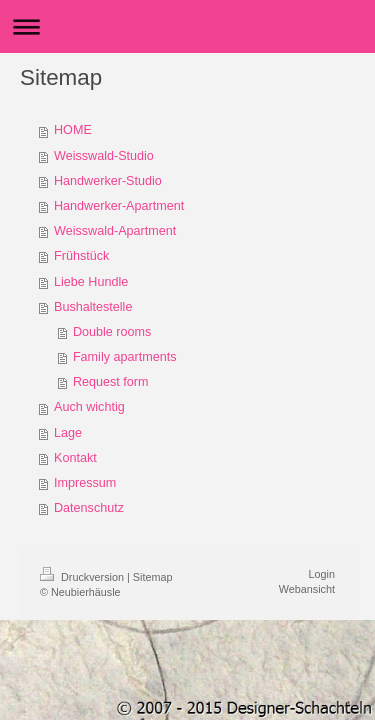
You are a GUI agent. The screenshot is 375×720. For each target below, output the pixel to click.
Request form (111, 382)
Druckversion (83, 577)
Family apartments (125, 357)
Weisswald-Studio (104, 156)
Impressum (85, 483)
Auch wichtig (89, 407)
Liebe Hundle (91, 282)
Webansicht (307, 589)
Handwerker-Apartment (119, 206)
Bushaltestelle (93, 307)
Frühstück (81, 256)
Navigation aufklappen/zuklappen (187, 26)
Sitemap (153, 577)
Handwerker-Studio (108, 181)
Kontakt (75, 458)
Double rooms (112, 332)
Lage (68, 433)
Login (322, 574)
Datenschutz (89, 508)
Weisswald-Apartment (115, 231)
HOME (73, 130)
